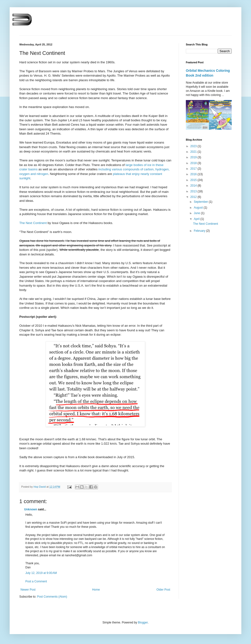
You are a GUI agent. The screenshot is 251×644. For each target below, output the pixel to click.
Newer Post (28, 590)
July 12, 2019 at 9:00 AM (41, 573)
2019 (194, 157)
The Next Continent (33, 223)
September (201, 202)
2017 (194, 169)
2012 (194, 197)
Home (96, 590)
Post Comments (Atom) (52, 597)
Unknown (31, 509)
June (197, 213)
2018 (194, 163)
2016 (194, 174)
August (199, 208)
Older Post (163, 590)
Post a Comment (36, 581)
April (197, 219)
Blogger (143, 622)
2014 (194, 186)
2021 (194, 152)
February (200, 231)
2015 (194, 180)
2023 (194, 146)
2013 (194, 191)
